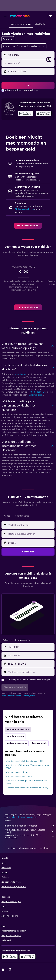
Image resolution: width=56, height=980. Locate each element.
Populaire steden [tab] (15, 736)
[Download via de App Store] (27, 957)
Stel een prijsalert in (24, 209)
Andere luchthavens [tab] (17, 743)
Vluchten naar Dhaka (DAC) (19, 777)
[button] (5, 16)
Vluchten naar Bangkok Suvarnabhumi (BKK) (27, 788)
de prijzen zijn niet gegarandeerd (23, 817)
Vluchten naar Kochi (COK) (19, 772)
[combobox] (8, 39)
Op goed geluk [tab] (39, 743)
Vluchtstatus (20, 374)
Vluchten (12, 848)
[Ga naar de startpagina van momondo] (20, 16)
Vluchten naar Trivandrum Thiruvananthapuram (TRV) (28, 767)
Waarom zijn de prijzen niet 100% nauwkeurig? (29, 836)
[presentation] (44, 113)
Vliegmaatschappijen (28, 848)
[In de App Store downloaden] (44, 114)
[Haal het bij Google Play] (26, 114)
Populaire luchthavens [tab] (18, 730)
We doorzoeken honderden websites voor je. (29, 831)
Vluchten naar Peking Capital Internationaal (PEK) (26, 782)
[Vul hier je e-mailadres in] (31, 672)
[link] (28, 226)
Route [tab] (7, 516)
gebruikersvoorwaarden (11, 696)
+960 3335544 (37, 392)
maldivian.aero (35, 395)
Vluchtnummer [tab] (22, 516)
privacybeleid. (30, 696)
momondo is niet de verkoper (29, 826)
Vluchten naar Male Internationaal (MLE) (24, 761)
